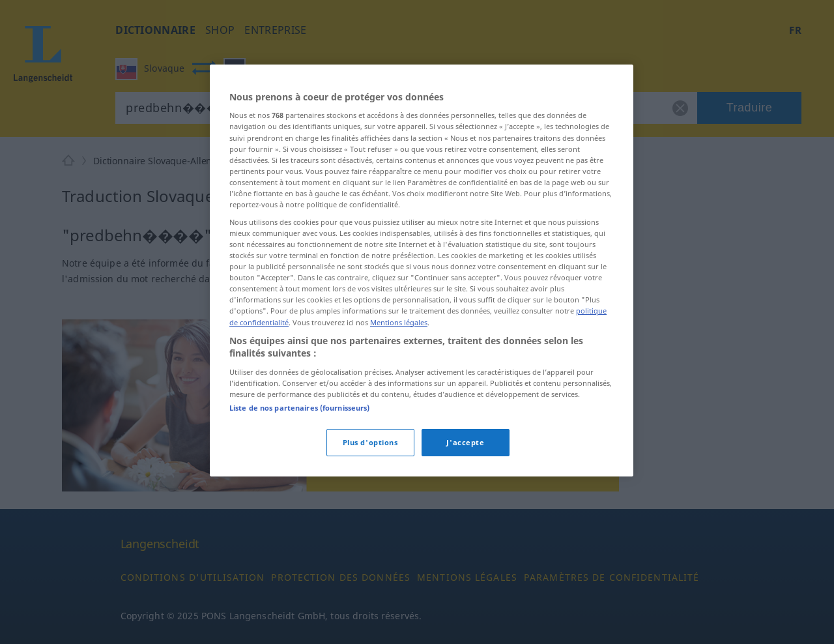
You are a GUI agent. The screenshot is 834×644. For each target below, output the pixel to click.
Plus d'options (370, 442)
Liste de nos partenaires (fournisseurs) (299, 408)
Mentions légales (399, 322)
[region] (422, 271)
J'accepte (465, 442)
